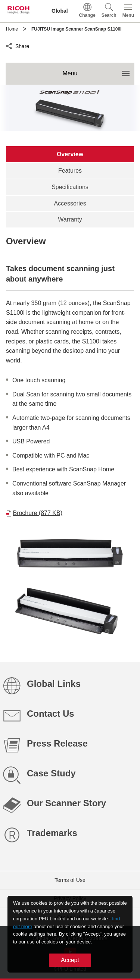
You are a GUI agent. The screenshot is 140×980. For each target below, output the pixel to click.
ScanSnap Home (92, 469)
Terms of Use (70, 880)
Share (22, 45)
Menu (98, 70)
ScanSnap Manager (99, 483)
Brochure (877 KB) (38, 513)
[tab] (70, 154)
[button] (109, 11)
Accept (70, 960)
